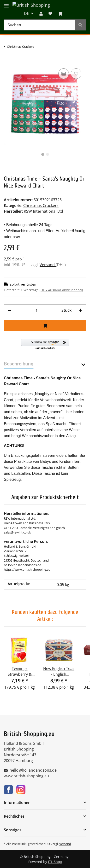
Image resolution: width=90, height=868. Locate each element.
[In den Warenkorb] (8, 60)
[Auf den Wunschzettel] (76, 74)
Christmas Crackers (41, 205)
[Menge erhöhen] (80, 310)
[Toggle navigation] (6, 3)
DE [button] (27, 13)
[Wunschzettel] (50, 14)
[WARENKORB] (60, 14)
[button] (41, 14)
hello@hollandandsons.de (33, 770)
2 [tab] (48, 154)
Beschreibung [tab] (19, 364)
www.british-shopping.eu (26, 776)
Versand (48, 265)
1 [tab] (43, 154)
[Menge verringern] (10, 310)
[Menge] (36, 310)
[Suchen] (39, 25)
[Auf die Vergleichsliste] (64, 74)
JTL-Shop (55, 862)
